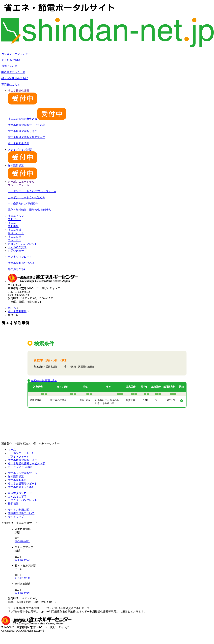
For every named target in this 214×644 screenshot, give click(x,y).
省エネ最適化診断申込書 (37, 119)
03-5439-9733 (22, 560)
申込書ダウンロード (13, 72)
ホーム (12, 308)
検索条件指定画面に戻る (44, 381)
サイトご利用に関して (21, 510)
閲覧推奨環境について (21, 513)
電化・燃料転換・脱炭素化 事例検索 (29, 210)
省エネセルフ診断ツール (23, 473)
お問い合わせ (9, 66)
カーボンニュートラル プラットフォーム (32, 191)
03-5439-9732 (22, 541)
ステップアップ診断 (20, 467)
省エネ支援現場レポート (23, 484)
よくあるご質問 (11, 60)
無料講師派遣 (16, 477)
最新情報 (13, 504)
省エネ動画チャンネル (21, 487)
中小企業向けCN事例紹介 (23, 204)
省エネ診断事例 (17, 311)
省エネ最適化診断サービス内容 (27, 125)
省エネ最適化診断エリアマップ (27, 137)
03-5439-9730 (22, 578)
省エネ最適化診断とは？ (23, 131)
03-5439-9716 (22, 593)
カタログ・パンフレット (16, 54)
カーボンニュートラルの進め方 (27, 197)
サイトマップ (16, 517)
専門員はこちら (11, 85)
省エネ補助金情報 (19, 143)
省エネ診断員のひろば (15, 78)
